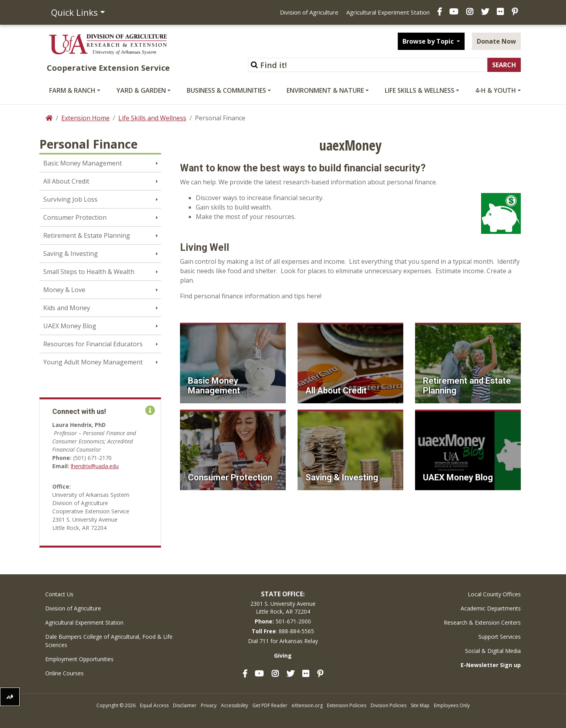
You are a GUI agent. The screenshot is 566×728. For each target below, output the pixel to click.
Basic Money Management (83, 163)
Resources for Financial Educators (93, 344)
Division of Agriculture (309, 12)
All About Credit (66, 181)
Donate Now (496, 41)
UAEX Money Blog (70, 326)
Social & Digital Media (493, 651)
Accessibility (234, 705)
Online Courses (64, 673)
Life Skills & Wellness (420, 90)
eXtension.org (307, 705)
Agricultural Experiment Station (388, 12)
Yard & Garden (141, 90)
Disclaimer (185, 705)
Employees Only (452, 705)
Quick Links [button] (74, 12)
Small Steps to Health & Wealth (89, 272)
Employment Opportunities (79, 659)
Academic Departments (491, 608)
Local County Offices (494, 594)
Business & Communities (226, 90)
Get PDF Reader (270, 705)
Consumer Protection (75, 217)
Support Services (500, 637)
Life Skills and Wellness (152, 118)
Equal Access (154, 705)
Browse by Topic (429, 41)
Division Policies (389, 705)
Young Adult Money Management (93, 362)
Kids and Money (67, 308)
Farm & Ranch (72, 90)
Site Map (420, 705)
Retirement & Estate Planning (87, 235)
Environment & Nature (325, 90)
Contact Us (59, 594)
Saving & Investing (71, 254)
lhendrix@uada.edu (95, 466)
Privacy (209, 705)
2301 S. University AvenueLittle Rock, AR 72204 (283, 608)
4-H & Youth (496, 90)
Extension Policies (347, 705)
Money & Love (64, 290)
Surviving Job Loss (70, 199)
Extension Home (85, 118)
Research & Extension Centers (482, 622)
